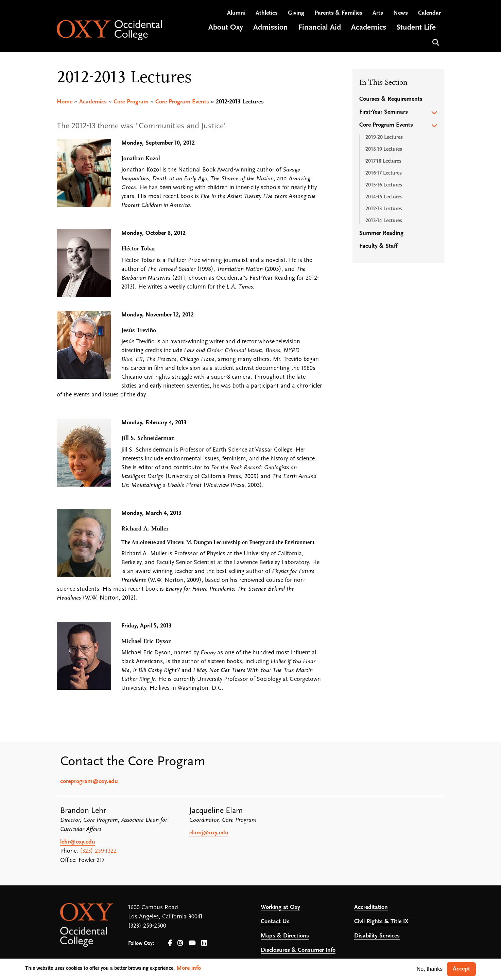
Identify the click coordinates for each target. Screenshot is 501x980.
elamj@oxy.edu (209, 833)
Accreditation (371, 908)
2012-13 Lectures (384, 209)
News (401, 14)
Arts (378, 14)
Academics (93, 102)
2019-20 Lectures (384, 137)
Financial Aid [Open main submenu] (319, 28)
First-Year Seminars (384, 112)
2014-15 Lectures (384, 197)
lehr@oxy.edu (78, 842)
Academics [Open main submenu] (369, 28)
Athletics (267, 14)
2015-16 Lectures (384, 185)
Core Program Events (182, 102)
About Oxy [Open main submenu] (226, 28)
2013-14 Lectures (384, 221)
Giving (296, 14)
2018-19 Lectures (384, 149)
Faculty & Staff (378, 246)
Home (65, 102)
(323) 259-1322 (98, 852)
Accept (461, 969)
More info (189, 968)
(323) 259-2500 (147, 926)
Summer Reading (381, 233)
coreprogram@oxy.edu (89, 782)
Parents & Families (338, 14)
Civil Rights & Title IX (381, 922)
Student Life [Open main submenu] (416, 28)
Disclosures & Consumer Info (298, 951)
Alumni (236, 14)
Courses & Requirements (391, 99)
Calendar (429, 14)
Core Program (131, 102)
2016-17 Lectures (384, 173)
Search (435, 42)
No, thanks (430, 969)
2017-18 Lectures (383, 161)
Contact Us (275, 922)
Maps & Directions (285, 936)
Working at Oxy (280, 908)
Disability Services (377, 936)
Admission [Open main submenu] (271, 28)
